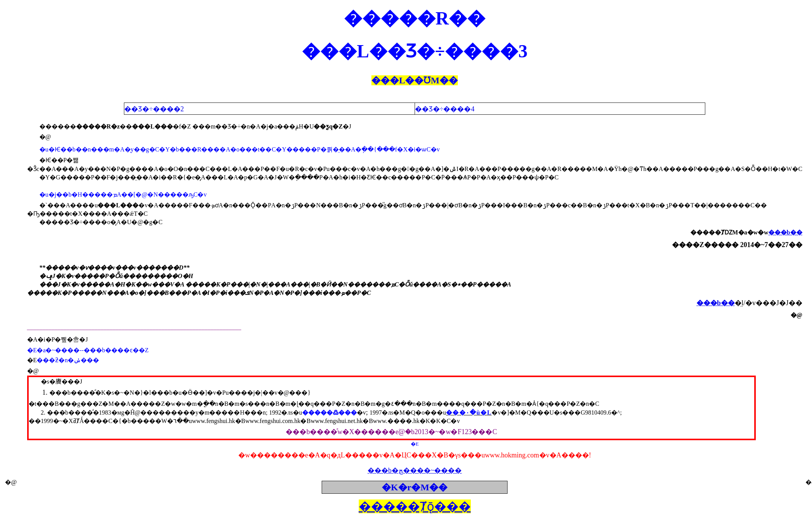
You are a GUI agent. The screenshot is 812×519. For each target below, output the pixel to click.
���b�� (785, 232)
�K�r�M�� (415, 487)
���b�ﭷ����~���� (415, 470)
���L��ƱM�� (415, 80)
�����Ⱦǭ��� (415, 506)
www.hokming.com (512, 455)
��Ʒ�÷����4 (446, 109)
